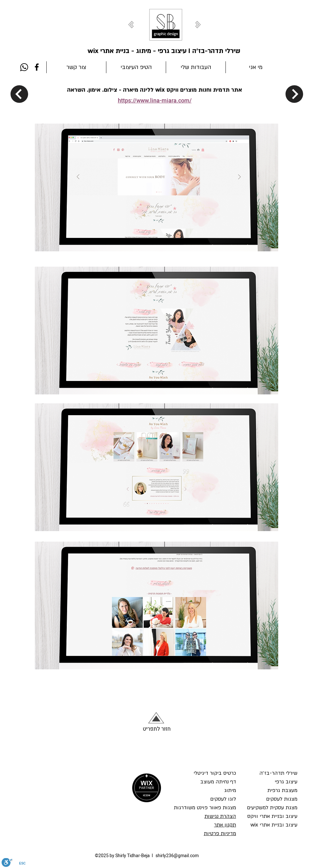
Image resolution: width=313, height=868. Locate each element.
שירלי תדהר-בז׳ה (278, 773)
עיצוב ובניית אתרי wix (274, 825)
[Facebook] (37, 67)
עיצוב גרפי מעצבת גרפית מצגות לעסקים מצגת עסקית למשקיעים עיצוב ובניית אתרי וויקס (272, 799)
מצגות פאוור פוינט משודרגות (205, 808)
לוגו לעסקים (222, 799)
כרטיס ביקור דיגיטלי (215, 773)
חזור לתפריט (157, 729)
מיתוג (229, 790)
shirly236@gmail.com (177, 856)
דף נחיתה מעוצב (218, 782)
